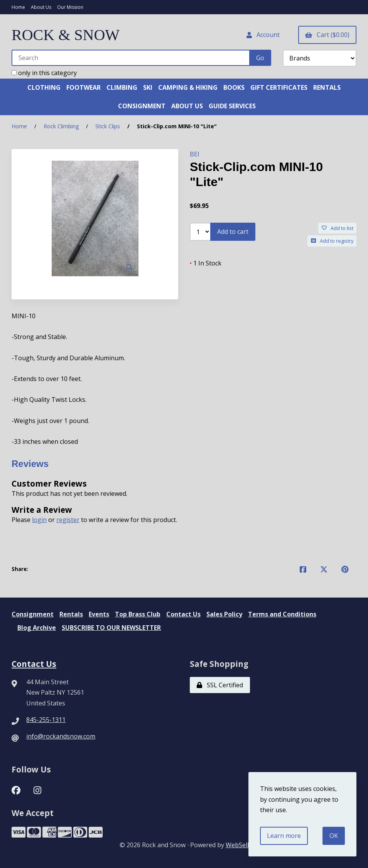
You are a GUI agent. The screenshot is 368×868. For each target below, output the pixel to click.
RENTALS (327, 87)
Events (99, 614)
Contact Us (183, 614)
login (39, 520)
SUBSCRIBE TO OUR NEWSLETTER (111, 628)
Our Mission (70, 7)
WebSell (237, 845)
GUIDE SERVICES (232, 106)
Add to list (338, 228)
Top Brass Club (138, 614)
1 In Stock (206, 263)
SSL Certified (220, 685)
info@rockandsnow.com (61, 736)
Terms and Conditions (282, 614)
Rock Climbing (61, 126)
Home (18, 7)
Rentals (71, 614)
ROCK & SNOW (66, 35)
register (68, 520)
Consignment (33, 614)
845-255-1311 (46, 720)
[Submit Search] (260, 58)
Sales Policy (224, 614)
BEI (195, 154)
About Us (41, 7)
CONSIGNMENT (142, 106)
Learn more (284, 836)
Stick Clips (108, 126)
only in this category (44, 73)
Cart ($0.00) (327, 35)
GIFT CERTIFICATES (279, 87)
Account (263, 35)
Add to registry (332, 241)
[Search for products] (131, 58)
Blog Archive (37, 628)
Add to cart (233, 232)
